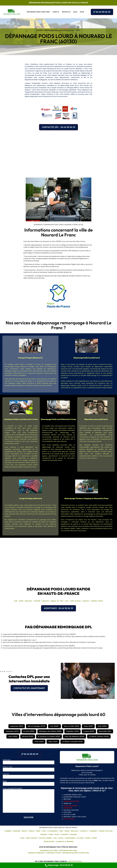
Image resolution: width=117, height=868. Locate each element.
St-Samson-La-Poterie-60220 (49, 736)
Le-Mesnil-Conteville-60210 (72, 742)
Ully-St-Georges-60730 (36, 726)
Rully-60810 (102, 726)
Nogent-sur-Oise (57, 601)
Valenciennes (70, 838)
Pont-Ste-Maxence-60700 (74, 736)
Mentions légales (75, 861)
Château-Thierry (97, 601)
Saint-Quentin (76, 601)
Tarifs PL (56, 12)
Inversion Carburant (36, 853)
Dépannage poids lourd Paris (38, 12)
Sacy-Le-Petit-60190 (71, 726)
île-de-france (69, 819)
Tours (51, 834)
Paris (38, 831)
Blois (57, 834)
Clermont (45, 601)
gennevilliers (49, 842)
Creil (16, 601)
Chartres (64, 834)
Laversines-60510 (17, 726)
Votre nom (29, 761)
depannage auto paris (49, 851)
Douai (61, 838)
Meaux (24, 831)
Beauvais (29, 601)
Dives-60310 (88, 726)
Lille (55, 838)
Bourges (73, 834)
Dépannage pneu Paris (68, 851)
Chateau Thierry (45, 838)
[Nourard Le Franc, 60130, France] (58, 153)
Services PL (66, 12)
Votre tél (29, 776)
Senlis (21, 601)
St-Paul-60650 (29, 731)
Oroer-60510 (39, 742)
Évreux (32, 831)
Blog (75, 12)
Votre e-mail (29, 768)
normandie (68, 808)
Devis (82, 12)
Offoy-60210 (53, 742)
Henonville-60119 (105, 731)
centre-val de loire (71, 801)
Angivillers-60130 (72, 731)
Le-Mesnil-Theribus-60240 (99, 736)
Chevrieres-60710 (12, 731)
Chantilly (37, 601)
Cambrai (8, 831)
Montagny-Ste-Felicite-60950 (50, 731)
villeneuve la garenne (65, 842)
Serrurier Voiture (54, 853)
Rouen (88, 838)
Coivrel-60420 (89, 731)
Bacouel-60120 (28, 736)
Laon (67, 601)
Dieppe (94, 838)
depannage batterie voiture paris (76, 853)
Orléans (43, 834)
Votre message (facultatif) (29, 800)
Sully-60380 (13, 736)
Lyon (44, 831)
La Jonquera (52, 831)
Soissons (86, 601)
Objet (29, 783)
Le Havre (80, 838)
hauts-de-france (70, 806)
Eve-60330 (55, 726)
